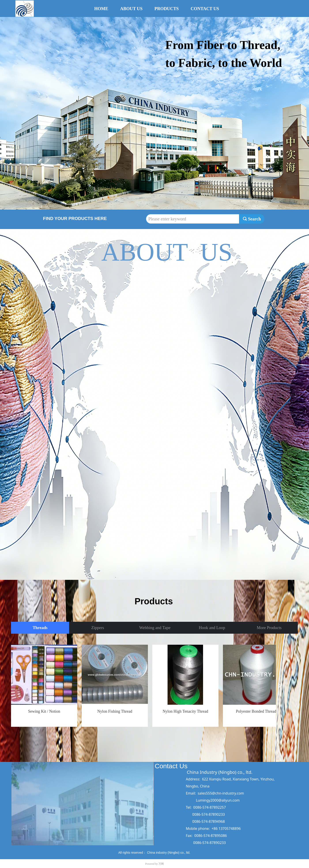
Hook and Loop (212, 628)
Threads (40, 628)
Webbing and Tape (155, 628)
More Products (269, 628)
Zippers (98, 628)
